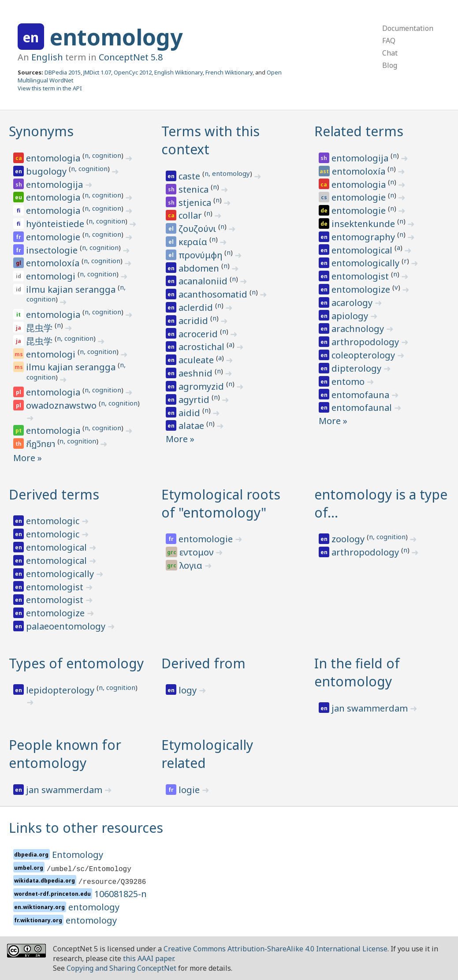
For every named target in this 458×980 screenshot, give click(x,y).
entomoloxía (54, 263)
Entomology (78, 855)
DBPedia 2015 (63, 72)
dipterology (357, 368)
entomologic (54, 521)
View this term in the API (50, 88)
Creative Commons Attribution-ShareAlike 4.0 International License (276, 949)
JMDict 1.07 (97, 72)
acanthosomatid (214, 294)
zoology (349, 539)
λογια (192, 565)
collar (191, 215)
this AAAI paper (148, 958)
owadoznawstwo (62, 405)
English (47, 57)
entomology (116, 37)
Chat (390, 53)
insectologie (53, 250)
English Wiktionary (179, 72)
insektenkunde (364, 224)
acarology (353, 303)
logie (190, 790)
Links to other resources (86, 828)
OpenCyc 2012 (133, 72)
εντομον (197, 552)
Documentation (408, 28)
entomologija (56, 184)
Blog (390, 65)
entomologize (362, 289)
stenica (195, 189)
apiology (351, 316)
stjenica (196, 203)
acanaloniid (204, 281)
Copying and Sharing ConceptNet (121, 968)
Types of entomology (76, 663)
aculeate (197, 360)
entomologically (367, 263)
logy (189, 690)
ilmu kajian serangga (72, 289)
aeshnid (197, 373)
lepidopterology (61, 690)
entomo (349, 382)
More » (28, 458)
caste (190, 176)
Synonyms (41, 131)
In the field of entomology (357, 672)
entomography (364, 237)
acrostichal (203, 347)
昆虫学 (40, 328)
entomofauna (361, 395)
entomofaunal (363, 408)
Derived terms (54, 494)
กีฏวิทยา (42, 444)
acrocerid (199, 334)
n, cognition (103, 155)
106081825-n (121, 894)
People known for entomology (65, 754)
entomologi (52, 276)
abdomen (200, 268)
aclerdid (197, 307)
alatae (192, 426)
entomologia (54, 158)
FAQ (389, 41)
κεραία (194, 242)
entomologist (361, 276)
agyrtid (195, 400)
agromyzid (202, 386)
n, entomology (227, 173)
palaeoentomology (67, 626)
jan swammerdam (371, 708)
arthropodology (366, 342)
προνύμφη (201, 255)
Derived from (203, 663)
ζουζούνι (198, 229)
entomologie (54, 237)
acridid (194, 321)
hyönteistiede (56, 224)
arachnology (359, 329)
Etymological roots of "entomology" (221, 503)
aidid (190, 413)
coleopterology (364, 355)
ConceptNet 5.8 (131, 57)
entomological (363, 250)
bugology (47, 171)
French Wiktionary (229, 72)
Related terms (359, 131)
